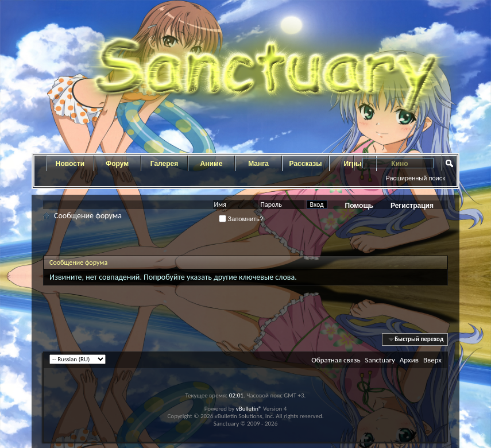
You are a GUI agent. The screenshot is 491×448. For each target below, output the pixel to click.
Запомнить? (241, 219)
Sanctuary (380, 360)
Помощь (359, 206)
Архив (409, 360)
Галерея (164, 164)
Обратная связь (336, 360)
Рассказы (306, 164)
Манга (258, 164)
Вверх (432, 360)
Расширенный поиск (415, 178)
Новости (70, 164)
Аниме (212, 164)
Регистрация (412, 206)
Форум (117, 164)
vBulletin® (249, 409)
